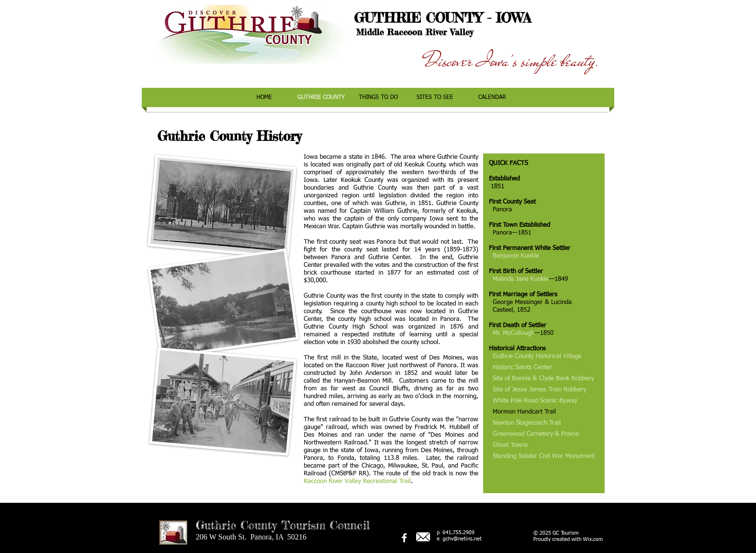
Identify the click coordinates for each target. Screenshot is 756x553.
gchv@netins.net (462, 539)
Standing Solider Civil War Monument (544, 456)
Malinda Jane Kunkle (521, 279)
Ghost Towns (510, 445)
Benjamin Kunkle (516, 256)
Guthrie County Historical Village (537, 356)
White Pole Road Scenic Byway (535, 401)
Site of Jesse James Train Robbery (540, 390)
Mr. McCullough (513, 333)
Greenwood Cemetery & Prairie (536, 434)
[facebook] (404, 538)
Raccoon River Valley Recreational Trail (357, 481)
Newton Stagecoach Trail (527, 423)
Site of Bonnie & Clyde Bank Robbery (543, 379)
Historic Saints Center (522, 367)
